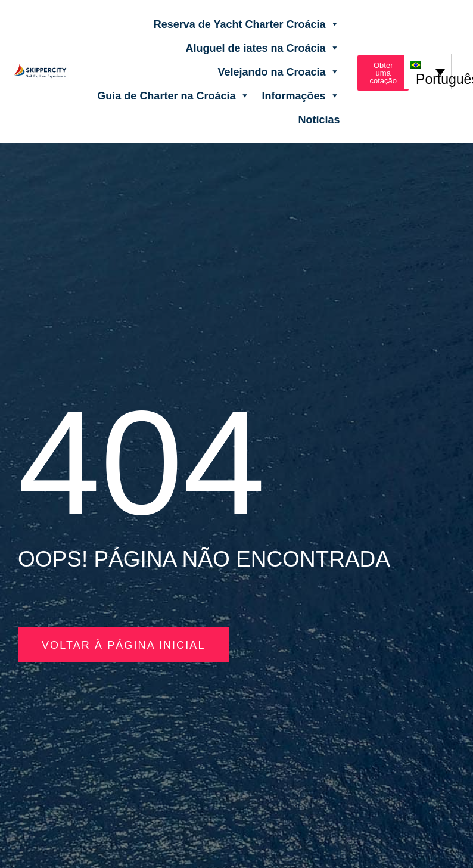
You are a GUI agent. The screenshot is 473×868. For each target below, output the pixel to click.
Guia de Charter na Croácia (173, 95)
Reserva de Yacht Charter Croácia (247, 24)
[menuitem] (428, 71)
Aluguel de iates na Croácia (262, 48)
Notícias (319, 119)
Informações (301, 95)
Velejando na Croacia (278, 71)
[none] (428, 71)
